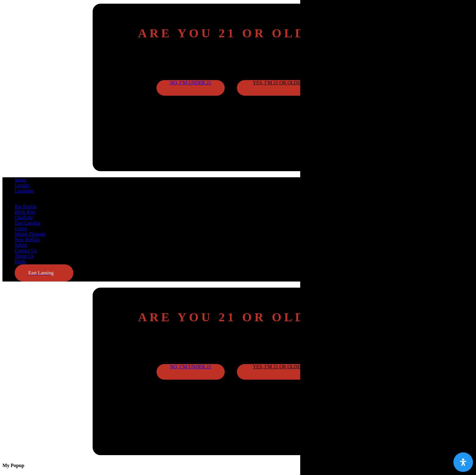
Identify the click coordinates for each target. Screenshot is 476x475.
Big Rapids (26, 206)
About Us (24, 256)
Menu (20, 180)
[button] (44, 273)
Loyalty (22, 185)
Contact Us (26, 250)
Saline (21, 245)
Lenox (21, 228)
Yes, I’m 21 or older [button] (278, 83)
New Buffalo (27, 239)
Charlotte (24, 217)
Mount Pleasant (30, 234)
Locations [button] (24, 191)
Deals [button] (20, 261)
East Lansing (27, 223)
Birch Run (25, 212)
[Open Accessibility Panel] (463, 462)
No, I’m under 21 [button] (191, 83)
